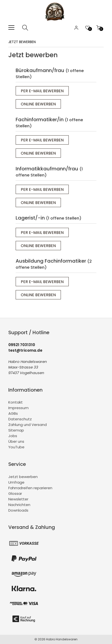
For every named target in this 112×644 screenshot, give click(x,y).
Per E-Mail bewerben (42, 91)
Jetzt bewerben (23, 477)
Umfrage (16, 482)
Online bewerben (38, 104)
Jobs (13, 436)
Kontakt (16, 402)
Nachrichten (19, 505)
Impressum (18, 408)
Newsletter (18, 499)
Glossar (15, 493)
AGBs (13, 413)
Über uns (16, 441)
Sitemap (16, 430)
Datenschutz (20, 419)
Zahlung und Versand (28, 425)
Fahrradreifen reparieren (30, 488)
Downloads (18, 510)
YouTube (16, 447)
